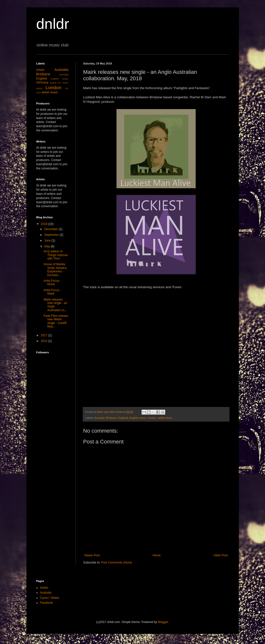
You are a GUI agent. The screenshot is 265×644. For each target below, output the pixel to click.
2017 (44, 335)
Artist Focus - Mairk (52, 292)
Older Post (221, 555)
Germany (42, 82)
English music (138, 418)
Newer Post (92, 555)
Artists (40, 70)
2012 (44, 341)
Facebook (47, 603)
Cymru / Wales (50, 598)
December (51, 229)
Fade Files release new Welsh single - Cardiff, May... (56, 321)
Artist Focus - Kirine (52, 282)
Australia (100, 418)
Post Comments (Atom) (117, 563)
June (48, 241)
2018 (44, 224)
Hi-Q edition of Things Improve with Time (56, 255)
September (52, 235)
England (123, 418)
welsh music (165, 418)
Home (157, 555)
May (47, 246)
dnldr (53, 24)
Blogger (163, 622)
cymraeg (64, 74)
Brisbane (112, 418)
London (152, 418)
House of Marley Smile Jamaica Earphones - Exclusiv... (55, 270)
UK (67, 88)
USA (39, 92)
